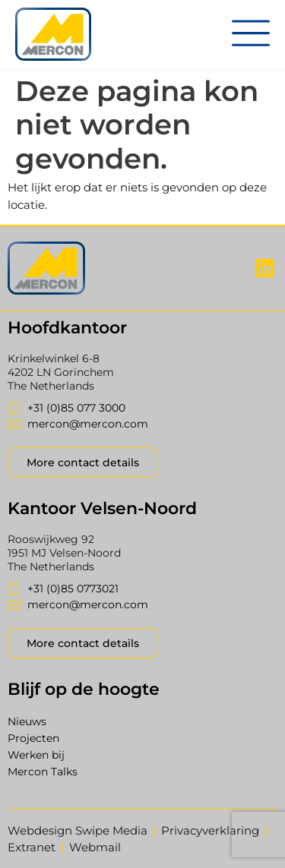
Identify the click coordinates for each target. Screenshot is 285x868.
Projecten (33, 738)
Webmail (95, 847)
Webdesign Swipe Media (78, 830)
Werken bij (36, 755)
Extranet (32, 847)
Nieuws (27, 721)
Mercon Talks (43, 772)
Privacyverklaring (210, 830)
